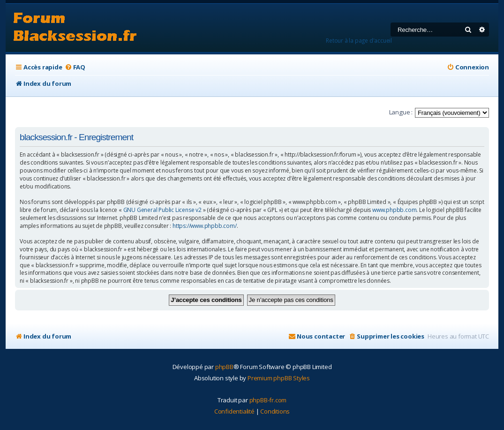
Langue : (401, 112)
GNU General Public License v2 (162, 210)
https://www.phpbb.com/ (205, 226)
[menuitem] (75, 67)
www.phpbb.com (394, 210)
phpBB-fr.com (268, 400)
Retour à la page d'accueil (359, 41)
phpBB (224, 367)
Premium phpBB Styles (279, 378)
